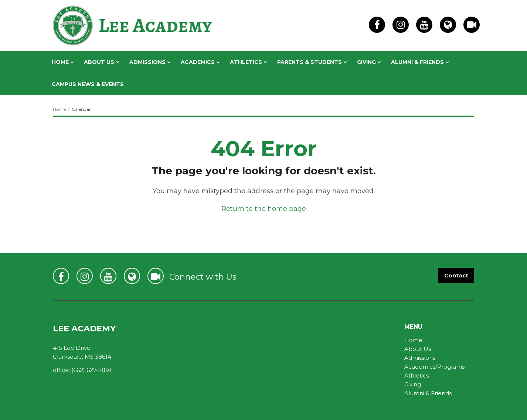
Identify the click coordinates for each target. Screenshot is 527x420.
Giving (413, 384)
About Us (418, 349)
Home (59, 109)
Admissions (420, 358)
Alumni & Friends (428, 393)
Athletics (416, 375)
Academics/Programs (434, 367)
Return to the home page (264, 209)
